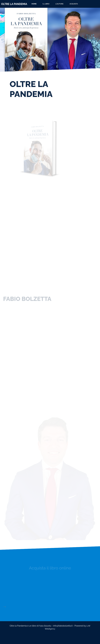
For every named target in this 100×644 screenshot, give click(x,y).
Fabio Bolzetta (45, 626)
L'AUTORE (59, 4)
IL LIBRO (46, 4)
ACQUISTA (74, 4)
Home (34, 4)
